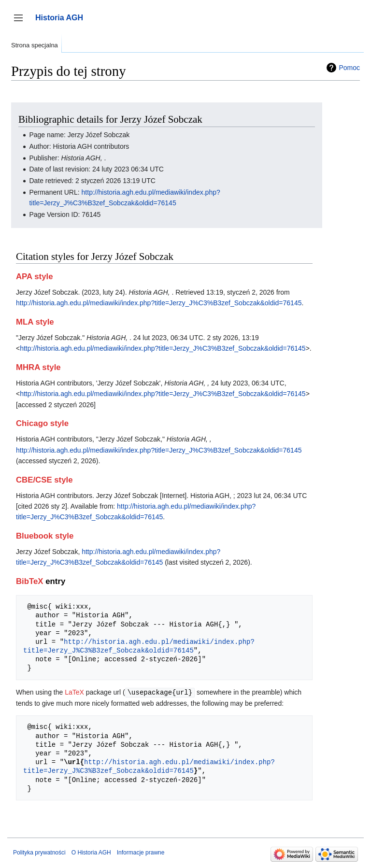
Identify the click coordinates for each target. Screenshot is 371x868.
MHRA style (38, 367)
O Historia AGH (91, 852)
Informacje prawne (141, 852)
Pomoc (349, 68)
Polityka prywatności (39, 852)
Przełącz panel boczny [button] (21, 22)
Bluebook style (45, 536)
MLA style (35, 322)
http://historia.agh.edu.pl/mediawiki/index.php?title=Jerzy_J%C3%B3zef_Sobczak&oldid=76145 (159, 303)
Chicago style (42, 423)
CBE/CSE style (44, 480)
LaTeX (74, 692)
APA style (34, 277)
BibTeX (30, 581)
